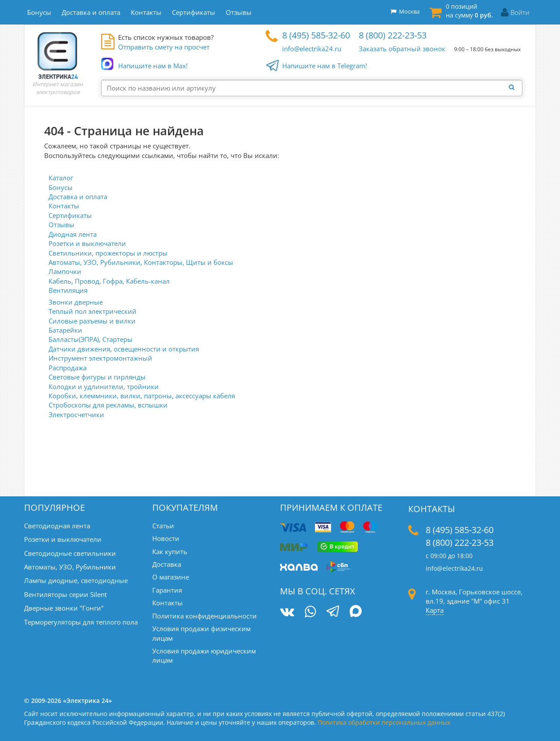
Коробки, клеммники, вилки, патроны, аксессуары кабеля (142, 396)
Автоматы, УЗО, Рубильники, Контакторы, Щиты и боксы (141, 262)
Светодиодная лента (57, 526)
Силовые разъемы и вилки (92, 321)
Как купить (170, 551)
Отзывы (61, 225)
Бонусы (61, 187)
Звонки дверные (76, 302)
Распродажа (68, 368)
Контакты (64, 206)
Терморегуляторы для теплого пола (81, 622)
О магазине (171, 577)
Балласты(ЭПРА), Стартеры (91, 339)
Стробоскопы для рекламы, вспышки (108, 405)
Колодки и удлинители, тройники (104, 386)
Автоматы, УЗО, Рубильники (70, 567)
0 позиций (469, 11)
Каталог (61, 178)
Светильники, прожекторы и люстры (108, 253)
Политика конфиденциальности (205, 616)
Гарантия (167, 590)
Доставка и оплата (78, 197)
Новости (166, 538)
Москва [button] (405, 11)
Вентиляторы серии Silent (65, 594)
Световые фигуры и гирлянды (97, 377)
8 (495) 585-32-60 (316, 35)
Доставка (167, 564)
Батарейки (65, 330)
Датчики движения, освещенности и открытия (124, 349)
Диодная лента (73, 234)
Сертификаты (70, 215)
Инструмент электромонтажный (100, 358)
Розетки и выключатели (87, 243)
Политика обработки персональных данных (384, 722)
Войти (520, 12)
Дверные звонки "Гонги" (64, 608)
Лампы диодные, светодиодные (76, 580)
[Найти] (514, 88)
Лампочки (65, 271)
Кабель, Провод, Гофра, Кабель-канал (109, 281)
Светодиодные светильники (70, 553)
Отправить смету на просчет (164, 47)
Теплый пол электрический (93, 311)
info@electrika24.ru (312, 49)
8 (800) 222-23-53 (393, 35)
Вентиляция (68, 290)
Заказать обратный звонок (402, 49)
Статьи (163, 526)
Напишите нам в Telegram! (325, 66)
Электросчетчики (76, 414)
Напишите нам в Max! (153, 66)
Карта (435, 610)
